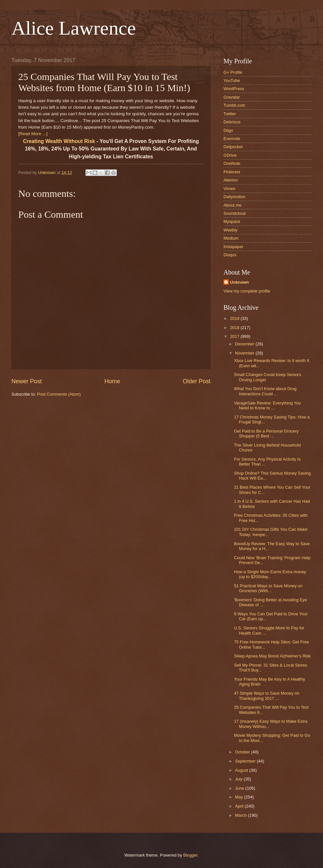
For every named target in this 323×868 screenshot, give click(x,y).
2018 (235, 328)
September (246, 761)
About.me (232, 205)
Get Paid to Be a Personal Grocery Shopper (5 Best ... (266, 434)
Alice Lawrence (74, 28)
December (245, 344)
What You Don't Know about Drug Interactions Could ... (265, 391)
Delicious (232, 122)
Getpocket (233, 147)
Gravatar (232, 97)
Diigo (228, 130)
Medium (231, 238)
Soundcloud (235, 213)
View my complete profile (247, 291)
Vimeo (229, 189)
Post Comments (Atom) (59, 394)
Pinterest (232, 172)
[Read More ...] (33, 134)
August (242, 770)
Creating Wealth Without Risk (59, 141)
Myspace (232, 221)
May (239, 797)
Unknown (239, 282)
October (243, 752)
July (239, 779)
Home (112, 381)
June (240, 788)
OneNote (232, 163)
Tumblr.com (234, 105)
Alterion (231, 180)
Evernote (232, 139)
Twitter (230, 114)
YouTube (232, 80)
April (240, 806)
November (245, 353)
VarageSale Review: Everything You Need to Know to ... (267, 405)
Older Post (197, 381)
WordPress (234, 89)
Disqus (230, 255)
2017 (235, 336)
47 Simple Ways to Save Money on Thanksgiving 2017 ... (267, 696)
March (241, 815)
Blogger (191, 855)
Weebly (231, 230)
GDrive (230, 155)
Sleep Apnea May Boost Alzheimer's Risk (272, 656)
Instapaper (233, 247)
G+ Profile (233, 72)
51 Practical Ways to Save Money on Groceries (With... (268, 588)
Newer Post (27, 381)
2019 (235, 318)
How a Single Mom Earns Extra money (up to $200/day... (270, 574)
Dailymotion (234, 197)
